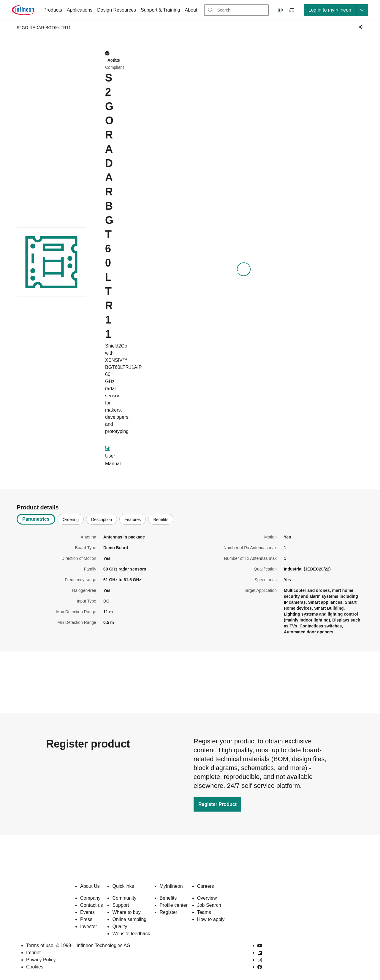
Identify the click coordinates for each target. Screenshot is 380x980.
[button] (281, 10)
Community (124, 898)
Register (168, 912)
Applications (80, 10)
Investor (89, 926)
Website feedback (131, 934)
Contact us (91, 905)
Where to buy (126, 912)
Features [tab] (133, 520)
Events (87, 912)
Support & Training (160, 10)
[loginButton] (336, 10)
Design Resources (117, 10)
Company (90, 898)
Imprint (33, 953)
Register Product (217, 804)
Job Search (209, 905)
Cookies (35, 967)
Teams (204, 912)
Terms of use (40, 945)
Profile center (173, 905)
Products (53, 10)
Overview (207, 898)
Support (121, 905)
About (191, 10)
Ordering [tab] (71, 520)
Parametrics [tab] (36, 519)
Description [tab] (102, 520)
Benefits (168, 898)
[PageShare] (360, 27)
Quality (120, 926)
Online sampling (129, 919)
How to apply (211, 919)
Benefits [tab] (161, 520)
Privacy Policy (41, 960)
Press (86, 919)
